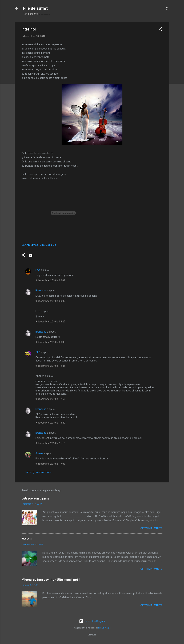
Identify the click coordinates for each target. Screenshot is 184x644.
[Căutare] (167, 9)
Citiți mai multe (151, 528)
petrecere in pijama (35, 498)
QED (38, 352)
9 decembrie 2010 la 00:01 (50, 280)
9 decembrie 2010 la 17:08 (50, 464)
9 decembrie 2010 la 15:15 (50, 443)
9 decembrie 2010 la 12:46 (50, 366)
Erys (38, 270)
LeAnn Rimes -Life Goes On (39, 245)
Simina (39, 453)
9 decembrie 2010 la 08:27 (50, 322)
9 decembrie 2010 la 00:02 (50, 301)
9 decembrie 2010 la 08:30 (50, 342)
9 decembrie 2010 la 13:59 (50, 423)
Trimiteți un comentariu (38, 472)
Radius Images (104, 628)
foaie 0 (27, 539)
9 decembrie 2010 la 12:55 (50, 399)
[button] (160, 30)
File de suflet (35, 8)
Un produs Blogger (92, 621)
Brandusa (41, 291)
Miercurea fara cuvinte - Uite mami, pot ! (51, 580)
